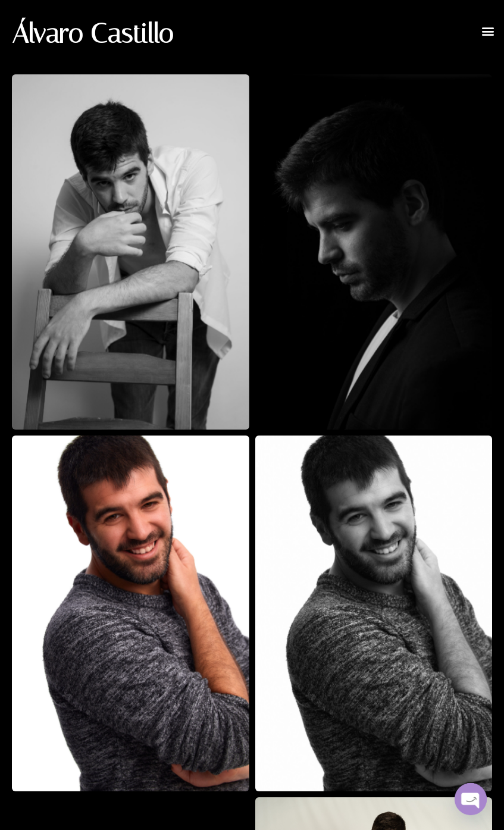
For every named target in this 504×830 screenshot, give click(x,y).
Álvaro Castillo (93, 34)
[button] (488, 31)
